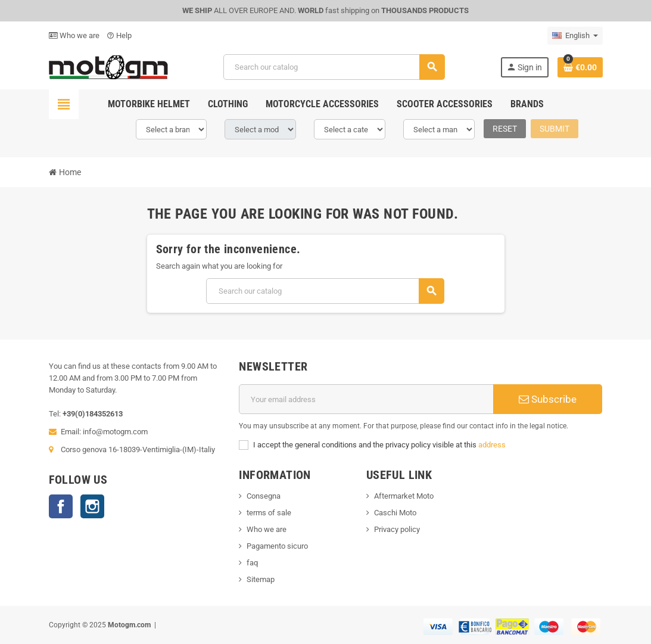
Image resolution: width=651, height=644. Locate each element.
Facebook (61, 506)
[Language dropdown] (575, 36)
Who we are (74, 35)
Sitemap (261, 579)
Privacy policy (397, 529)
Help (119, 35)
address (492, 445)
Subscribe (548, 399)
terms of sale (269, 513)
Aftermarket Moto (404, 496)
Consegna (264, 496)
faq (252, 563)
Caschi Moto (395, 513)
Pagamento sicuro (277, 546)
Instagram (92, 506)
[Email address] (366, 399)
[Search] (334, 67)
